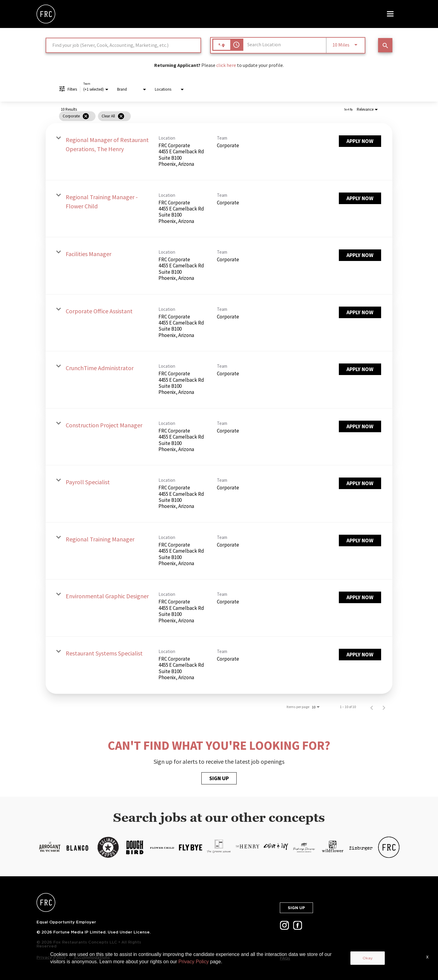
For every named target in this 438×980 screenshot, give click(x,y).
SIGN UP (219, 778)
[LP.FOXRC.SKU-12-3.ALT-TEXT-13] (276, 847)
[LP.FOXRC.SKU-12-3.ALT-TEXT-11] (219, 847)
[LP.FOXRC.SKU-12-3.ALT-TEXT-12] (247, 847)
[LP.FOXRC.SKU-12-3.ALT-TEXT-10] (191, 847)
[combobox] (123, 45)
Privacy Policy (51, 957)
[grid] (208, 116)
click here (226, 65)
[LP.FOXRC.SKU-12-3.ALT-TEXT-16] (361, 847)
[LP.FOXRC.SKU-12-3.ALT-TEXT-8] (134, 847)
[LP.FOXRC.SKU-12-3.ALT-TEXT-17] (389, 847)
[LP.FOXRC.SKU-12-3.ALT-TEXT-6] (77, 847)
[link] (219, 152)
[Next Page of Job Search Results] (384, 707)
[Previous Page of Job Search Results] (372, 707)
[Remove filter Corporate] (86, 116)
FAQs (285, 958)
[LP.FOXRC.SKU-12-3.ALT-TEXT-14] (304, 847)
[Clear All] (121, 116)
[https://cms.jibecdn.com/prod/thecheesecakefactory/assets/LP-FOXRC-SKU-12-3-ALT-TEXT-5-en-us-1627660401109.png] (49, 847)
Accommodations (92, 957)
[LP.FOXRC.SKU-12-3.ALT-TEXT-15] (332, 847)
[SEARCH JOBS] (385, 45)
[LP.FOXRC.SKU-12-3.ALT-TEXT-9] (162, 847)
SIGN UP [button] (296, 908)
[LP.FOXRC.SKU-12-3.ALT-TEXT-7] (108, 847)
